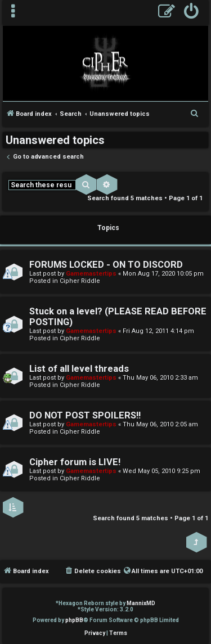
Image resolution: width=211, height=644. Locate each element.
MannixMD (141, 603)
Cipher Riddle (80, 281)
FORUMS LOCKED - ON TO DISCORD (106, 265)
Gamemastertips (91, 274)
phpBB (74, 620)
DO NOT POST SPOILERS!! (85, 415)
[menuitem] (192, 13)
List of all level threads (79, 369)
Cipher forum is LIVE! (75, 462)
